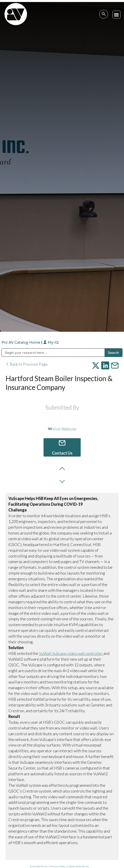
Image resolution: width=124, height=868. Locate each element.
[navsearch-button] (104, 14)
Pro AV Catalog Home (21, 342)
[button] (117, 15)
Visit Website (62, 429)
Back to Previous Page (27, 364)
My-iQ (51, 342)
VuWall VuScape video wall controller (71, 653)
